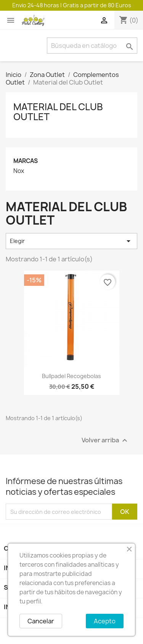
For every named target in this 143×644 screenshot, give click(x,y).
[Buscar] (92, 46)
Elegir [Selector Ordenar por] (71, 241)
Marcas (26, 161)
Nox (19, 171)
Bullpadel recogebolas (71, 376)
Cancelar (41, 621)
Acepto (105, 621)
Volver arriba (105, 441)
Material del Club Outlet (58, 112)
